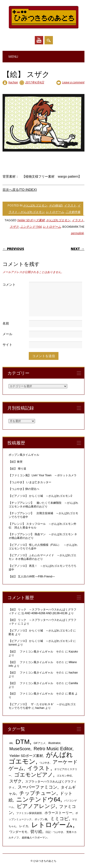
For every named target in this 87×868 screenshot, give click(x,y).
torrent (13, 645)
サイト (7, 344)
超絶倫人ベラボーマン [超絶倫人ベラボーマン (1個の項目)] (35, 838)
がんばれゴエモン (35, 205)
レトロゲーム (55, 212)
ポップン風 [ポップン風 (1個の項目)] (41, 819)
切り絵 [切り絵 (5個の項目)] (36, 832)
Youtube (39, 40)
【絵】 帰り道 (17, 469)
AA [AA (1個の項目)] (11, 743)
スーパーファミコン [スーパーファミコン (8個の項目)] (37, 787)
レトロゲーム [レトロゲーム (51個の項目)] (52, 825)
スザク (14, 227)
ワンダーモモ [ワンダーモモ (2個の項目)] (18, 832)
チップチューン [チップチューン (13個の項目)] (38, 793)
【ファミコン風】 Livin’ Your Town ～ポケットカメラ (43, 475)
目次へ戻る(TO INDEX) (20, 190)
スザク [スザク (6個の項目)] (16, 781)
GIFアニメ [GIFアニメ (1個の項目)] (40, 743)
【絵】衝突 (16, 462)
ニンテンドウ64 (31, 227)
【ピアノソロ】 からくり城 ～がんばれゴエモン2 (40, 496)
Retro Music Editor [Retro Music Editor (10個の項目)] (53, 749)
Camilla (73, 683)
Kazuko (73, 652)
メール (7, 334)
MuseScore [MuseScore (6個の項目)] (20, 749)
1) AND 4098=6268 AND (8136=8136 (44, 613)
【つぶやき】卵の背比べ (24, 489)
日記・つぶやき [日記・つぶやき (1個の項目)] (54, 832)
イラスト (70, 205)
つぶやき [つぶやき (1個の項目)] (45, 763)
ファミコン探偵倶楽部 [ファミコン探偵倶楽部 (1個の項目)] (29, 813)
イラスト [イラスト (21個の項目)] (39, 768)
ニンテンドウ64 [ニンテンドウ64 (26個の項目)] (38, 799)
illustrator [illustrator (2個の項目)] (54, 743)
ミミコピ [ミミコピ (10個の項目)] (59, 819)
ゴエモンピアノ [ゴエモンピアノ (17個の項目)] (34, 775)
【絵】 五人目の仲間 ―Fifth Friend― (32, 577)
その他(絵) (56, 205)
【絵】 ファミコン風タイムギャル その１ (36, 652)
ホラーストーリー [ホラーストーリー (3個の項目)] (58, 813)
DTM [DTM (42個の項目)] (23, 742)
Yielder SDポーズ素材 (31, 220)
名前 (6, 323)
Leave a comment (73, 82)
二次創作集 (73, 212)
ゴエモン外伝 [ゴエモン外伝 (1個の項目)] (64, 776)
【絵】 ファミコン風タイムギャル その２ (36, 694)
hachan (13, 82)
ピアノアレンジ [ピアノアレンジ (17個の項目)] (36, 806)
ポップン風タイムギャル (24, 455)
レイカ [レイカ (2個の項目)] (24, 826)
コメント (9, 284)
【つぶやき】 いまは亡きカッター (30, 482)
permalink (77, 233)
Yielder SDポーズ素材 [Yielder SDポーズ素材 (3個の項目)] (26, 756)
